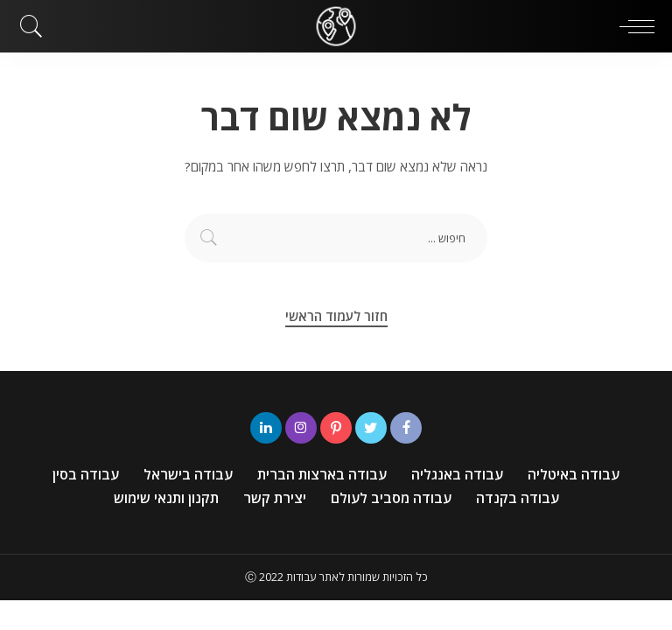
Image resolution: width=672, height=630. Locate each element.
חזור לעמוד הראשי (336, 316)
